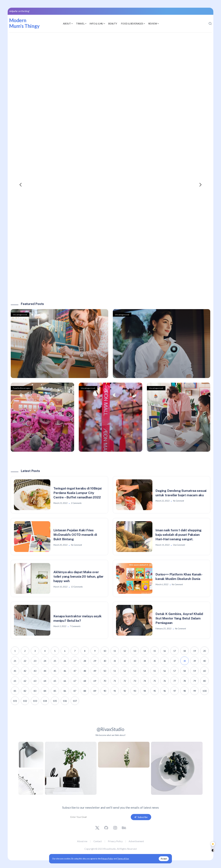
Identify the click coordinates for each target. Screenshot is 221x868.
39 (195, 661)
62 (25, 681)
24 (45, 661)
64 (45, 681)
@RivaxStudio (110, 729)
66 (65, 681)
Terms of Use (123, 859)
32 (125, 661)
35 (155, 661)
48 (85, 671)
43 (35, 671)
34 (145, 661)
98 (185, 691)
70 (105, 681)
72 (125, 681)
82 (25, 691)
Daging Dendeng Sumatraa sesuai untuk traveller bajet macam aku (181, 493)
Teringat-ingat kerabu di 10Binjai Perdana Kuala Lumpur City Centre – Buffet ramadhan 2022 (78, 493)
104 (45, 701)
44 (45, 671)
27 (75, 661)
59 (195, 671)
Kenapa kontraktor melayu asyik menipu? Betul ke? (78, 618)
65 (55, 681)
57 (175, 671)
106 (65, 701)
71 (115, 681)
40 (205, 661)
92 (125, 691)
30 (105, 661)
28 (85, 661)
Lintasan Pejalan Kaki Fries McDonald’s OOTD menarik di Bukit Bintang (75, 535)
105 (55, 701)
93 (135, 691)
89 (95, 691)
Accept (164, 859)
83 (35, 691)
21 (15, 661)
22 (25, 661)
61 (15, 681)
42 (25, 671)
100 (204, 691)
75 (155, 681)
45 (55, 671)
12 (125, 651)
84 (45, 691)
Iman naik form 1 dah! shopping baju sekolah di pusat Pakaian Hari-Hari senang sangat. (179, 535)
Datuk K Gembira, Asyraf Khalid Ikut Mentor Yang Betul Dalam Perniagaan (179, 618)
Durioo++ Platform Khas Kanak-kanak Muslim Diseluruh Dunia (179, 577)
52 (125, 671)
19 (195, 651)
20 (205, 651)
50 (105, 671)
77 (175, 681)
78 (185, 681)
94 (145, 691)
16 (165, 651)
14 (145, 651)
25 (55, 661)
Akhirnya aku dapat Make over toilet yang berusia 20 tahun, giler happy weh (79, 576)
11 (115, 651)
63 (35, 681)
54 (145, 671)
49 (95, 671)
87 (75, 691)
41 (15, 671)
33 (135, 661)
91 (115, 691)
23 (35, 661)
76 (165, 681)
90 (105, 691)
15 (155, 651)
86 (65, 691)
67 (75, 681)
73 (135, 681)
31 (115, 661)
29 (95, 661)
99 (195, 691)
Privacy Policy (107, 859)
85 (55, 691)
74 (145, 681)
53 (135, 671)
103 (35, 701)
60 (205, 671)
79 (195, 681)
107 (75, 701)
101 (15, 701)
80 (205, 681)
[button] (21, 185)
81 (15, 691)
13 (135, 651)
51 (115, 671)
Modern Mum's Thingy (24, 23)
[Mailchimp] (141, 817)
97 (175, 691)
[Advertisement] (110, 59)
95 (155, 691)
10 (105, 651)
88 (85, 691)
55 (155, 671)
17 (175, 651)
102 (25, 701)
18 (185, 651)
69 (95, 681)
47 (75, 671)
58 (185, 671)
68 (85, 681)
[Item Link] (59, 344)
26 (65, 661)
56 (165, 671)
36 (165, 661)
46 (65, 671)
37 (175, 661)
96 (165, 691)
